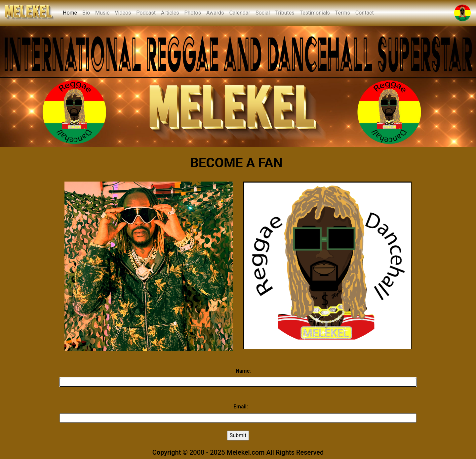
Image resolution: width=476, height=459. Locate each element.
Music (102, 13)
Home (71, 12)
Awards (215, 13)
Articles (170, 13)
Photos (193, 13)
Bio (86, 13)
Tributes (285, 13)
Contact (365, 13)
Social (263, 13)
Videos (123, 13)
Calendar (239, 13)
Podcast (146, 13)
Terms (343, 13)
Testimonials (315, 13)
